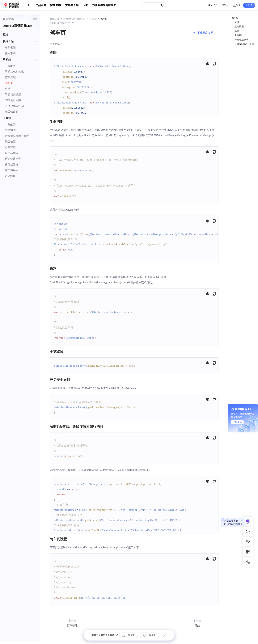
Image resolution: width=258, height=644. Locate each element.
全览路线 (239, 35)
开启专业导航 (241, 40)
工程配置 (10, 66)
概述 (6, 34)
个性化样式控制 (14, 106)
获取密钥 (10, 48)
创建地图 (10, 130)
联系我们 (213, 5)
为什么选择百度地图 (104, 5)
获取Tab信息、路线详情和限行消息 (246, 44)
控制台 (225, 5)
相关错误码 (12, 112)
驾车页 (9, 83)
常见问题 (10, 176)
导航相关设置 (13, 95)
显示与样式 (12, 153)
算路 (237, 22)
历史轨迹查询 (13, 159)
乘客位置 (10, 142)
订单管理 (10, 77)
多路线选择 (12, 164)
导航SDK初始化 (14, 72)
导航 (8, 89)
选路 (237, 31)
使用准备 (10, 53)
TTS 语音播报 (13, 100)
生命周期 (239, 27)
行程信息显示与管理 (17, 136)
